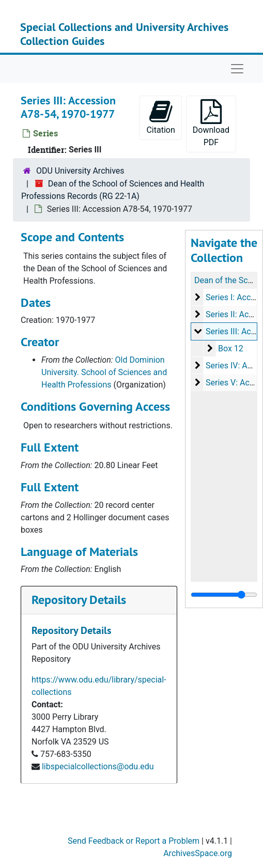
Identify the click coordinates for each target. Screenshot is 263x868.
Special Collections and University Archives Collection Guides (124, 34)
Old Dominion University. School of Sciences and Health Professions (104, 372)
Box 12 (231, 348)
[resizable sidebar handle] (224, 595)
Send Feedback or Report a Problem (134, 841)
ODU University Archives (80, 171)
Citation (160, 117)
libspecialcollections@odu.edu (98, 766)
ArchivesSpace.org (198, 853)
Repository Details (79, 600)
